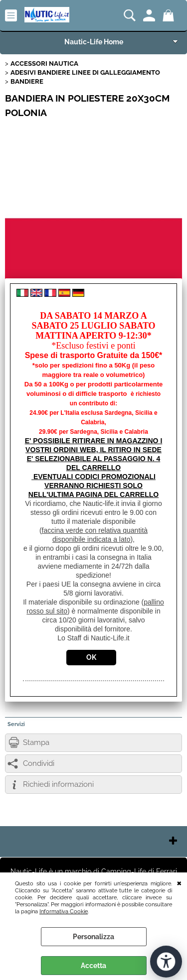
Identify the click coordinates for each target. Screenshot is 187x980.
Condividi (39, 763)
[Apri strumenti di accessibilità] (166, 962)
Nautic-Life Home (94, 42)
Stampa (36, 742)
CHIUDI (179, 882)
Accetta (93, 966)
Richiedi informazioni (58, 784)
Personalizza (93, 937)
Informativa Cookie (64, 911)
